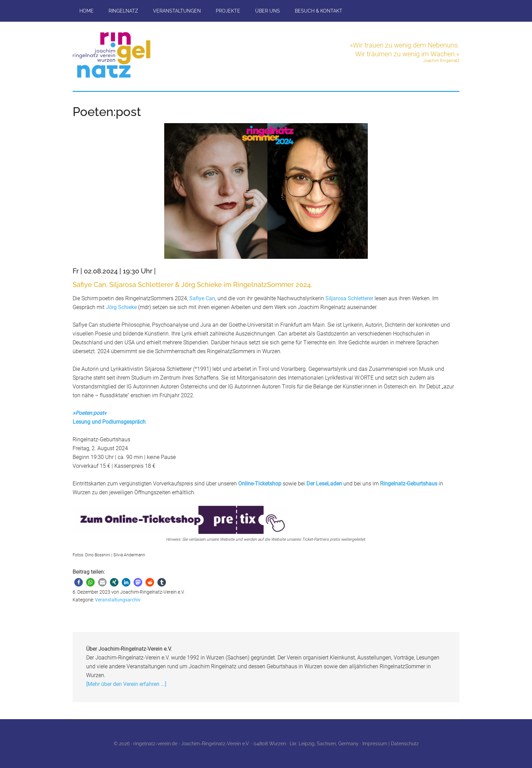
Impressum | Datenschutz (391, 744)
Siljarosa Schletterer (350, 298)
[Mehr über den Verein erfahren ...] (126, 684)
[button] (79, 582)
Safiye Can (202, 298)
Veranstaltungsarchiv (118, 600)
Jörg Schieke (122, 307)
